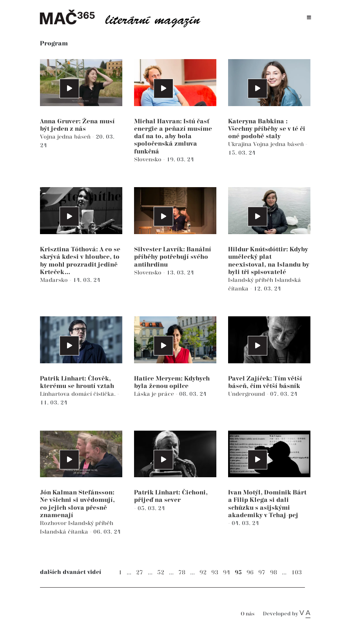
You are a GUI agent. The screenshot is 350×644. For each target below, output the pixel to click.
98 (274, 573)
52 (161, 573)
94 (227, 573)
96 (250, 573)
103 (297, 573)
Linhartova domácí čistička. (79, 394)
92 (203, 573)
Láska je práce (155, 394)
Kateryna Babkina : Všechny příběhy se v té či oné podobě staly (267, 129)
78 (182, 573)
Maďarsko (55, 280)
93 (215, 573)
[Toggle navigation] (309, 18)
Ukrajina (241, 144)
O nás (248, 614)
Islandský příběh (251, 280)
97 (262, 573)
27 (140, 573)
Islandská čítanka (65, 532)
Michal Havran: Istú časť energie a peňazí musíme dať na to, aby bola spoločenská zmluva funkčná (173, 137)
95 (238, 573)
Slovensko (149, 160)
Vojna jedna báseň (66, 137)
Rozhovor (54, 523)
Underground (247, 394)
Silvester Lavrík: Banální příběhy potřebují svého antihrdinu (173, 257)
